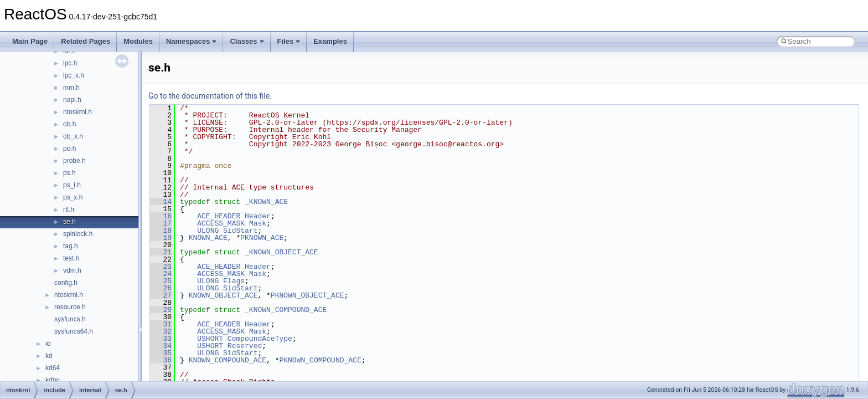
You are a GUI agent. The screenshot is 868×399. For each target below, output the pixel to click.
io (48, 344)
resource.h (70, 307)
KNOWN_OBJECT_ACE (223, 295)
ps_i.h (72, 185)
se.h (69, 222)
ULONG (208, 231)
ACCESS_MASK (221, 223)
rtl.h (69, 209)
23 (161, 267)
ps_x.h (73, 197)
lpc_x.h (74, 75)
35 (161, 353)
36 (161, 360)
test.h (71, 258)
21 (161, 252)
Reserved (245, 346)
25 (161, 281)
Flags (234, 281)
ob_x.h (73, 136)
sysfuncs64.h (74, 331)
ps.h (69, 173)
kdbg (53, 380)
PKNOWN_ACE (262, 238)
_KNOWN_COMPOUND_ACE (286, 310)
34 (161, 346)
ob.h (69, 124)
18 (161, 231)
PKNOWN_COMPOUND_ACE (320, 360)
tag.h (71, 246)
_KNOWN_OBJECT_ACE (281, 252)
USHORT (210, 339)
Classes (247, 41)
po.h (69, 149)
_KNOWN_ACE (266, 202)
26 (161, 288)
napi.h (72, 100)
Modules (138, 41)
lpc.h (70, 63)
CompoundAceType (260, 339)
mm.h (71, 88)
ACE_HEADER (219, 216)
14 (161, 202)
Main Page (30, 41)
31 (161, 324)
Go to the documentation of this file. (210, 96)
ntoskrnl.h (77, 112)
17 (161, 223)
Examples (330, 41)
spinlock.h (78, 234)
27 (161, 295)
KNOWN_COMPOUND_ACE (228, 360)
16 (161, 216)
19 (161, 238)
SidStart (240, 231)
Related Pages (86, 41)
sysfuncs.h (70, 319)
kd (49, 356)
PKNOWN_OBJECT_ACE (308, 295)
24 (161, 274)
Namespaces (192, 41)
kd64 (53, 368)
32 (161, 331)
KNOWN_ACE (208, 238)
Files (289, 41)
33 (161, 339)
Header (258, 216)
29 (161, 310)
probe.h (74, 161)
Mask (258, 223)
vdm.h (72, 270)
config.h (66, 283)
